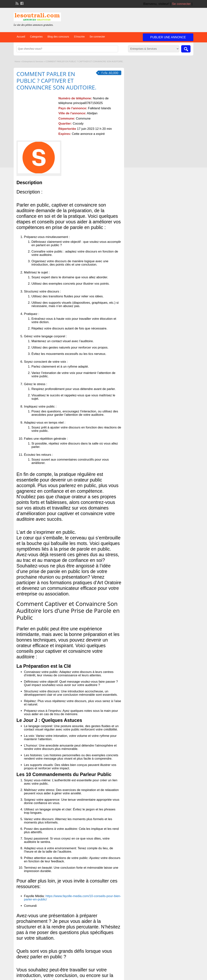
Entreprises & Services (33, 61)
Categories (36, 37)
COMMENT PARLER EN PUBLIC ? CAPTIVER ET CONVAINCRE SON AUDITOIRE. (56, 81)
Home (17, 61)
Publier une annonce (168, 37)
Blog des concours (58, 37)
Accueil (21, 37)
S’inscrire (79, 37)
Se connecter (181, 4)
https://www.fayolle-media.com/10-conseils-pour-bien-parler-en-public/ (73, 898)
